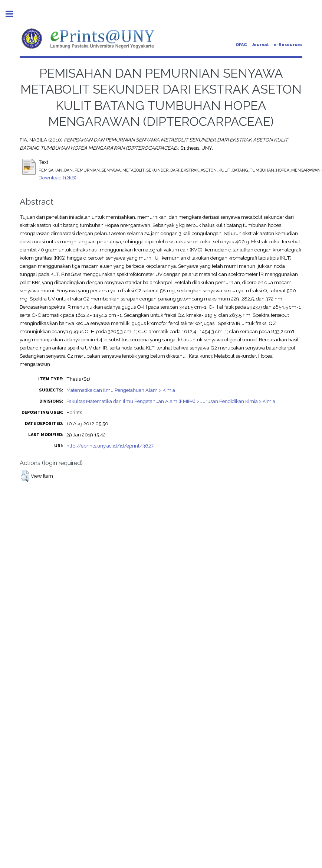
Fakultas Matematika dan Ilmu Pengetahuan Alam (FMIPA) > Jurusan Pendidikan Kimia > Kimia (171, 401)
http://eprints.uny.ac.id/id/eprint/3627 (110, 446)
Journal (260, 45)
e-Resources (288, 45)
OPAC (241, 45)
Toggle (13, 14)
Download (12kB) (57, 178)
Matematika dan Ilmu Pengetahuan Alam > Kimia (121, 390)
